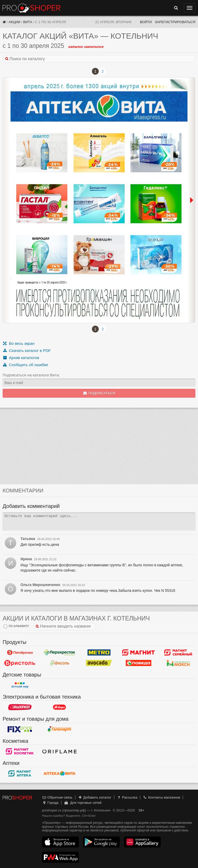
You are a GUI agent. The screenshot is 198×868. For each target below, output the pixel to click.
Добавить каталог (95, 797)
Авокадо (99, 663)
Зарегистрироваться (175, 22)
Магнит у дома (139, 653)
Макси (178, 663)
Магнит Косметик (20, 751)
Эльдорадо (20, 707)
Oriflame (59, 751)
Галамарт (59, 729)
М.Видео (59, 707)
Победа (139, 663)
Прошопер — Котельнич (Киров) (32, 8)
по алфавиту (16, 626)
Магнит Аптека (20, 774)
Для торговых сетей (83, 803)
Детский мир (20, 685)
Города (50, 803)
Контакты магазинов (161, 797)
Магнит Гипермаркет (178, 653)
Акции (15, 22)
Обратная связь (57, 797)
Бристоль (20, 663)
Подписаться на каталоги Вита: (31, 375)
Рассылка (127, 797)
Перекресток (59, 653)
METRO (99, 653)
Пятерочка (20, 653)
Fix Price (20, 729)
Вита (28, 22)
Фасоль (59, 663)
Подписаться (99, 393)
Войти (146, 22)
